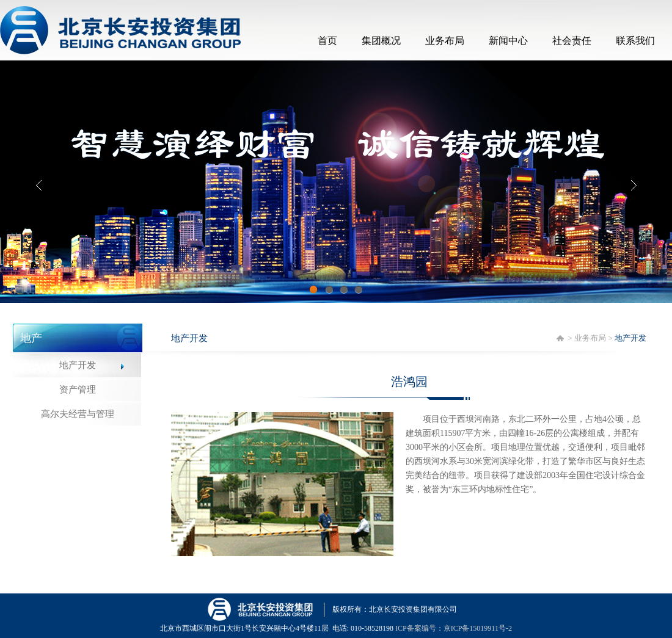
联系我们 (635, 41)
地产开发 (78, 365)
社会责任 (572, 41)
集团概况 (381, 41)
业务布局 (445, 41)
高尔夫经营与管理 (78, 414)
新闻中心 (508, 41)
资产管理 (78, 390)
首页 (327, 41)
